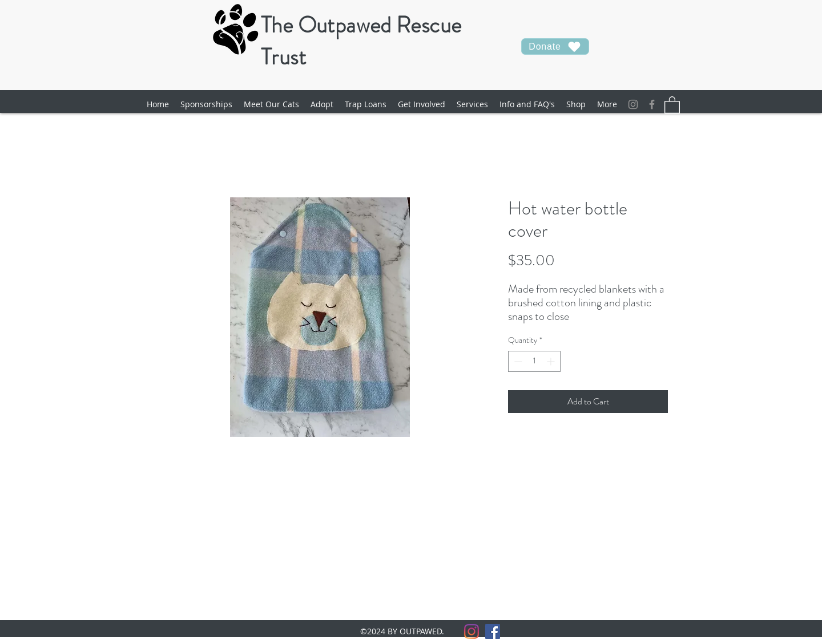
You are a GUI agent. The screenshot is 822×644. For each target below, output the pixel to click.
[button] (271, 104)
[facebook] (652, 104)
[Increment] (552, 361)
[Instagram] (633, 104)
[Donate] (555, 46)
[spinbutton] (534, 361)
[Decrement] (517, 361)
